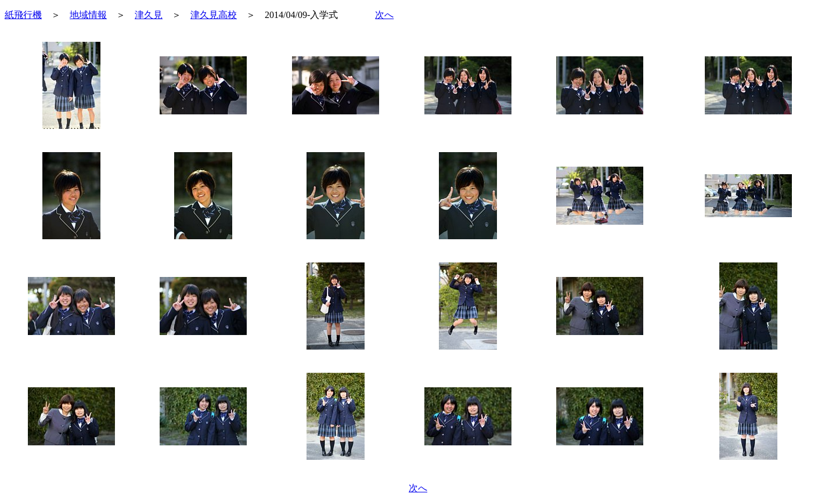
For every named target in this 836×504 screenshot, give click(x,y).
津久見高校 (214, 15)
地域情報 (88, 15)
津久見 (149, 15)
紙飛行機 (23, 15)
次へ (384, 15)
